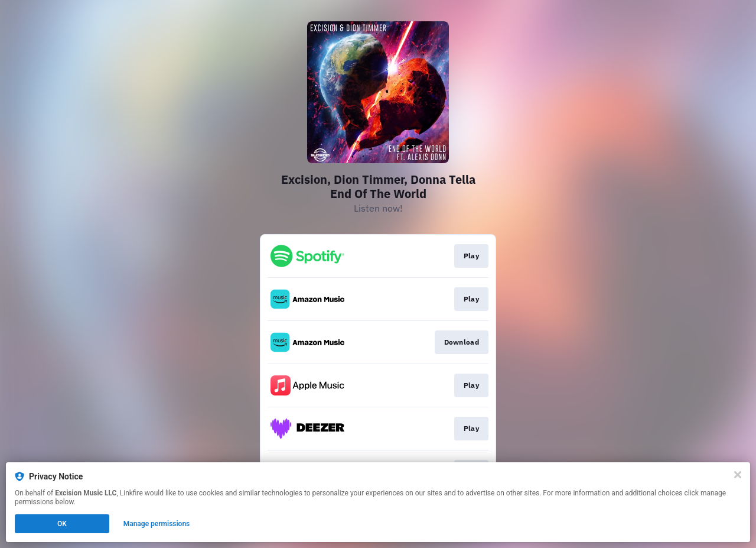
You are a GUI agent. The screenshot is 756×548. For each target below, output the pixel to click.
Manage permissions (157, 524)
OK (62, 524)
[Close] (738, 475)
